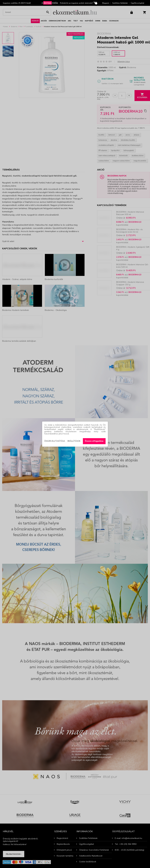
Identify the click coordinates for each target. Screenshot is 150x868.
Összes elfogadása (94, 441)
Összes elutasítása (55, 441)
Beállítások (74, 441)
